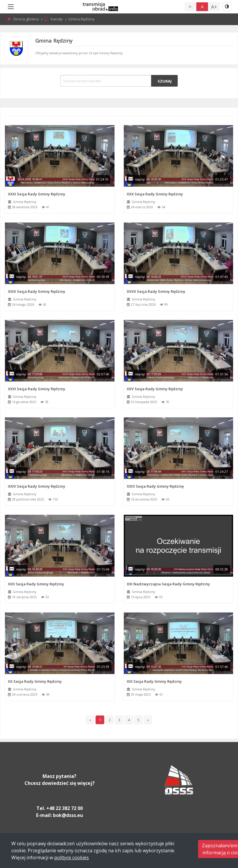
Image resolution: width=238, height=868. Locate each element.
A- (191, 7)
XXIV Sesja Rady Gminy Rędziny (37, 486)
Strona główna (26, 19)
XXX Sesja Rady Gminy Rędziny (155, 194)
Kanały (57, 19)
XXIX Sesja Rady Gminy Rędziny (37, 291)
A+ (214, 7)
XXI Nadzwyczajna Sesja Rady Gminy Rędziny (168, 584)
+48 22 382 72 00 (65, 808)
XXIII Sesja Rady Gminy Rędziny (155, 486)
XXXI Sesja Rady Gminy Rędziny (37, 194)
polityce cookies (72, 857)
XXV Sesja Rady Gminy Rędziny (155, 389)
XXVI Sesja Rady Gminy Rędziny (37, 389)
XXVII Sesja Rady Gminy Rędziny (156, 291)
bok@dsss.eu (68, 815)
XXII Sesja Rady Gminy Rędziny (36, 584)
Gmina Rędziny (25, 202)
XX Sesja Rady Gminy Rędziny (35, 681)
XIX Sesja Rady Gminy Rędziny (154, 681)
